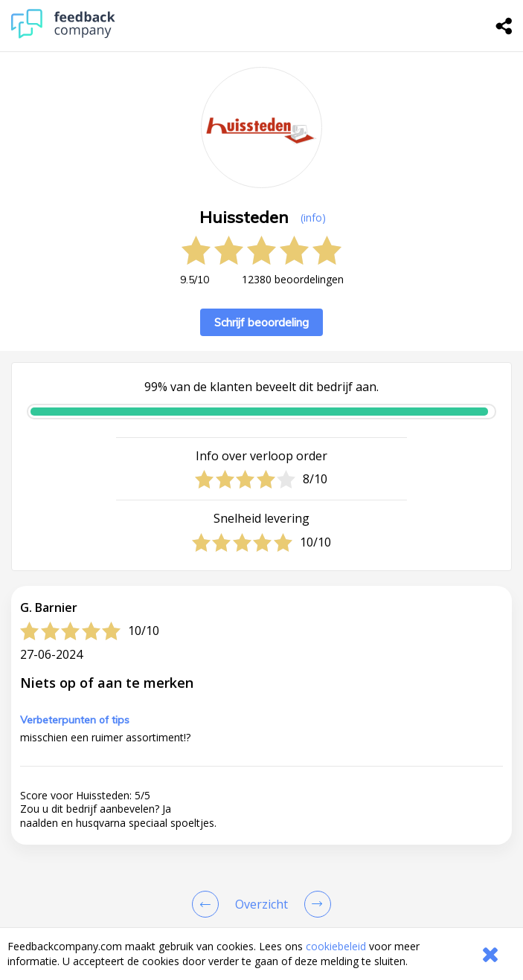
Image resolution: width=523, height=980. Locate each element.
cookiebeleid (336, 946)
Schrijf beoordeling (261, 322)
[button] (261, 904)
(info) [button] (313, 217)
